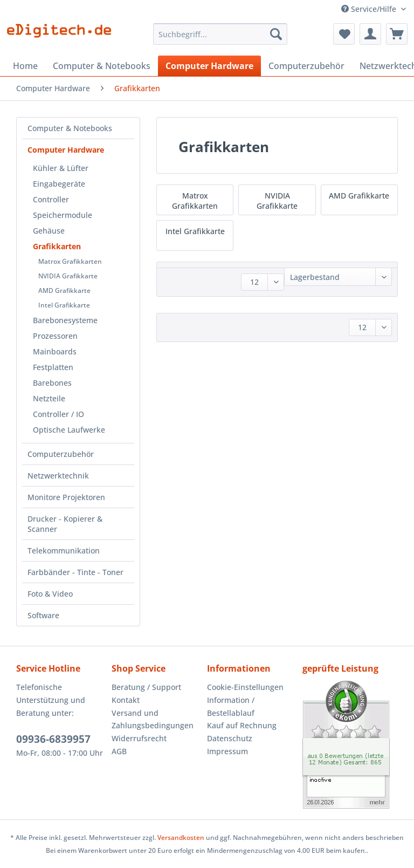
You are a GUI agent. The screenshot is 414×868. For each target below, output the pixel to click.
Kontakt (126, 700)
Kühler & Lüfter (61, 168)
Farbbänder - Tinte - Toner (75, 572)
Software (43, 615)
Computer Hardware (66, 150)
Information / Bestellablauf (231, 706)
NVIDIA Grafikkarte (68, 276)
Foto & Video (50, 594)
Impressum (227, 751)
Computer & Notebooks (70, 128)
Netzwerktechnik (58, 476)
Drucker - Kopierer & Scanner (65, 524)
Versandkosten (181, 838)
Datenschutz (230, 738)
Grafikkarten (57, 246)
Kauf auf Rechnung (242, 725)
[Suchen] (276, 34)
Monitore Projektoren (66, 497)
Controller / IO (58, 414)
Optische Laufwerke (69, 430)
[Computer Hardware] (209, 66)
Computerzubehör (61, 454)
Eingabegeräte (59, 184)
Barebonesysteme (65, 320)
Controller (51, 199)
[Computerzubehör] (306, 66)
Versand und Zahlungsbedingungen (153, 719)
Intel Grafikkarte (64, 305)
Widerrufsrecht (139, 738)
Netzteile (49, 398)
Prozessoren (55, 336)
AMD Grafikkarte (64, 291)
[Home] (25, 66)
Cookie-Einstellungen (245, 687)
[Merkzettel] (344, 34)
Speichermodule (63, 215)
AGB (119, 751)
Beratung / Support (146, 687)
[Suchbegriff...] (220, 34)
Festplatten (53, 367)
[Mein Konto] (370, 34)
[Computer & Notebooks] (102, 66)
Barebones (52, 383)
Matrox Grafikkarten (70, 261)
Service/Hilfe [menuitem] (370, 9)
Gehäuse (49, 231)
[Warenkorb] (397, 34)
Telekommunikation (64, 551)
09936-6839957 (53, 739)
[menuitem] (220, 39)
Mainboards (55, 351)
